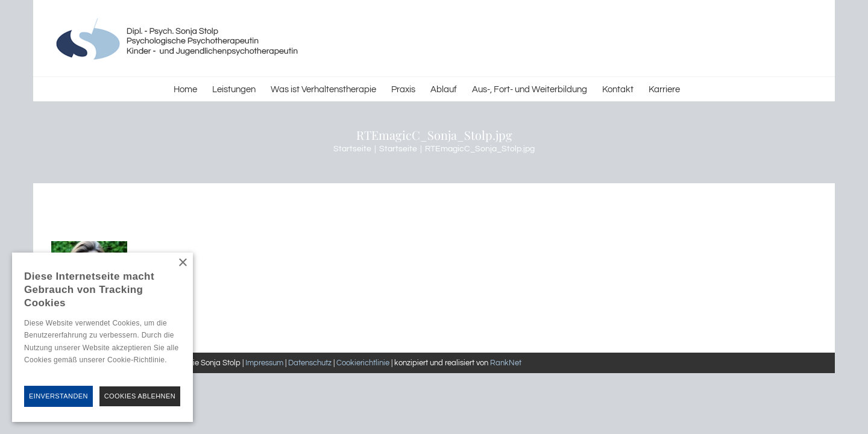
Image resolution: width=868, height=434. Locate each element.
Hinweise (38, 372)
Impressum (264, 363)
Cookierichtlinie (363, 363)
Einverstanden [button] (58, 396)
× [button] (182, 263)
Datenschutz (310, 363)
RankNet (506, 363)
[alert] (102, 337)
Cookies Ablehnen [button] (140, 396)
